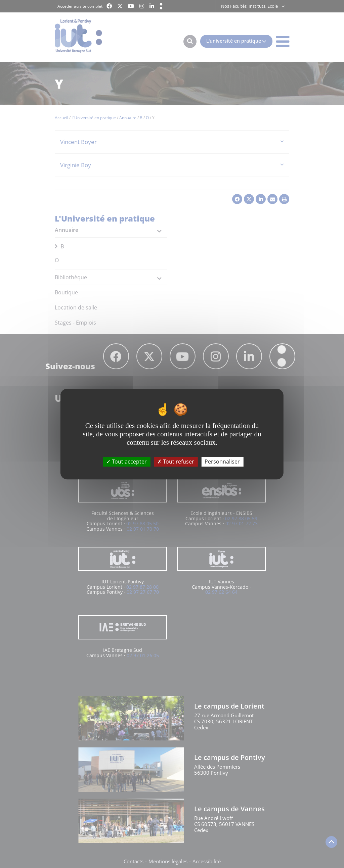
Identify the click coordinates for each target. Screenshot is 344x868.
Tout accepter (126, 462)
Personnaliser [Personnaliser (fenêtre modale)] (222, 462)
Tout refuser (176, 462)
